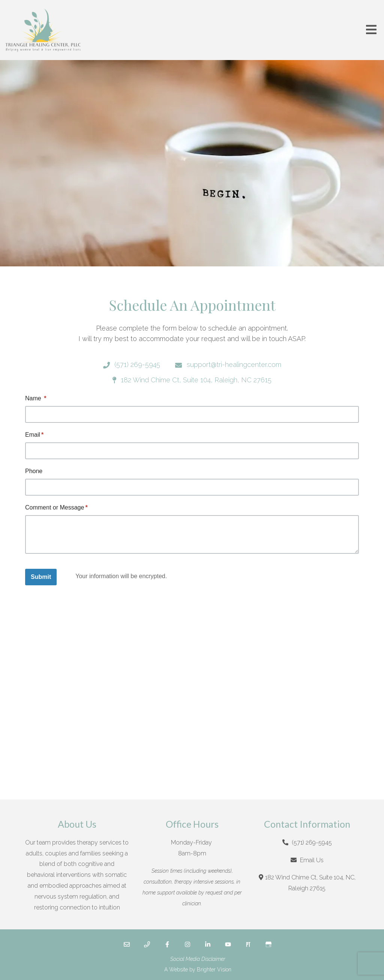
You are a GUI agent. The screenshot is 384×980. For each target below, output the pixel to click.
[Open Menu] (371, 30)
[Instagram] (187, 944)
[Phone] (147, 944)
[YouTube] (228, 944)
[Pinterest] (248, 944)
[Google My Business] (268, 944)
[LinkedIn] (208, 944)
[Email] (127, 944)
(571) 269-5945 (312, 842)
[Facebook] (167, 944)
